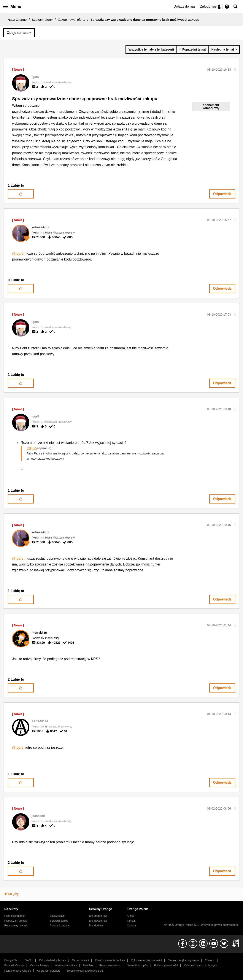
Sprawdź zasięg (59, 921)
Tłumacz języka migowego (183, 960)
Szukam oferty (42, 20)
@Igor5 (18, 253)
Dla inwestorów (98, 921)
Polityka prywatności (166, 966)
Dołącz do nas (184, 6)
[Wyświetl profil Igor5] (35, 77)
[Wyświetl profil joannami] (38, 816)
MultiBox (88, 966)
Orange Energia (39, 966)
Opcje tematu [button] (18, 33)
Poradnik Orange (14, 966)
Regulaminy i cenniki (16, 926)
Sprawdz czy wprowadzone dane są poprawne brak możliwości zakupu (85, 99)
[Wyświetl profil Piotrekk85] (39, 633)
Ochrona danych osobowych (200, 966)
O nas (131, 916)
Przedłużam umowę (16, 921)
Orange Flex (11, 960)
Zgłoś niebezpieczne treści (146, 960)
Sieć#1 (29, 960)
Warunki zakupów (138, 966)
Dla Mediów (96, 926)
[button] (235, 70)
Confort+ (210, 960)
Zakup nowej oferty (72, 20)
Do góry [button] (13, 894)
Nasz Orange (17, 20)
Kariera (132, 926)
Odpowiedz (222, 194)
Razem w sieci (80, 960)
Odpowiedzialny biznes (52, 960)
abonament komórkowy (211, 106)
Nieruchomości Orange (18, 971)
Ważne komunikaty (66, 966)
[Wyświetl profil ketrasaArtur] (40, 227)
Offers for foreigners (49, 971)
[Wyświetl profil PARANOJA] (40, 721)
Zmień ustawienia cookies (110, 960)
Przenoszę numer (15, 916)
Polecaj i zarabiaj (60, 926)
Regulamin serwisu (110, 966)
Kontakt (132, 921)
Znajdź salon (57, 916)
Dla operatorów (98, 916)
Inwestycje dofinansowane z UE (85, 971)
